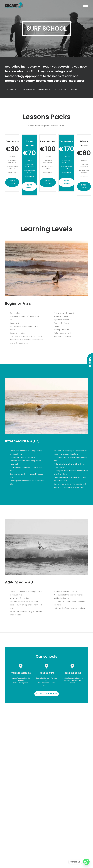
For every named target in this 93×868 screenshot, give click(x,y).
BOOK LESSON (12, 182)
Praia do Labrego (21, 673)
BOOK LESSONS (29, 186)
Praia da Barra (72, 673)
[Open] (86, 5)
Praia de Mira (46, 673)
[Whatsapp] (86, 862)
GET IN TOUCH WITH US (47, 694)
